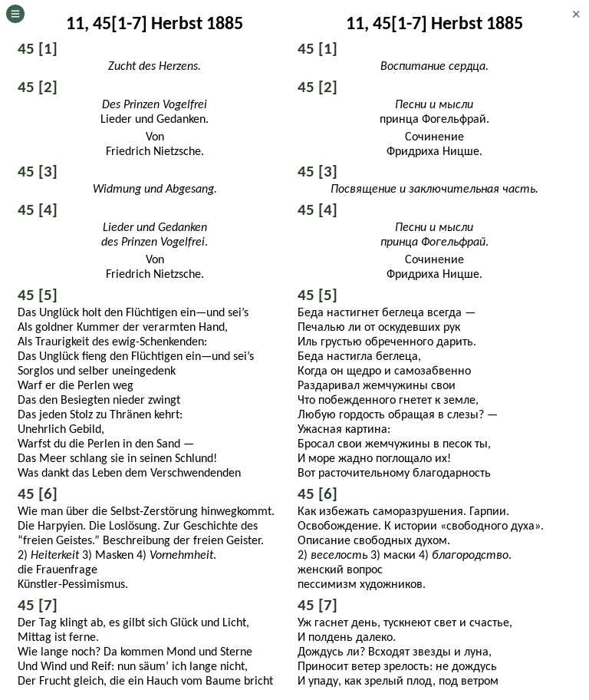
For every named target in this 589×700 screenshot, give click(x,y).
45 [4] (38, 210)
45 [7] (38, 605)
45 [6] (38, 494)
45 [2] (38, 87)
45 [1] (38, 48)
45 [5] (38, 295)
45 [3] (38, 171)
